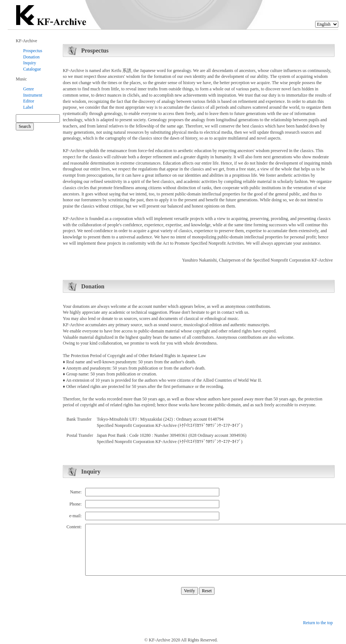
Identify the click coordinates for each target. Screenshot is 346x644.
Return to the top (318, 623)
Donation (31, 57)
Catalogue (32, 69)
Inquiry (30, 63)
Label (28, 107)
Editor (29, 101)
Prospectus (33, 51)
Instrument (33, 95)
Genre (28, 89)
